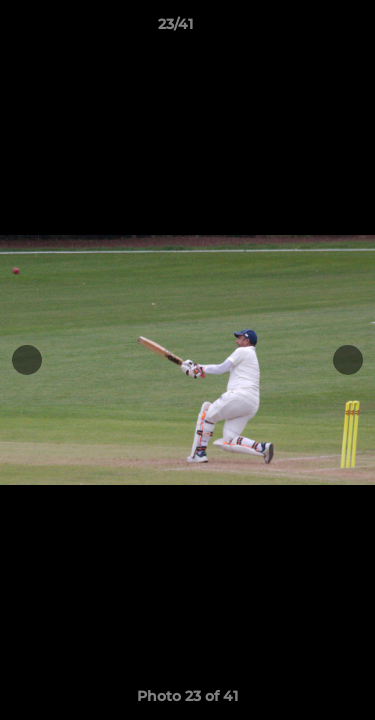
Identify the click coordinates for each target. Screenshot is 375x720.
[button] (303, 29)
